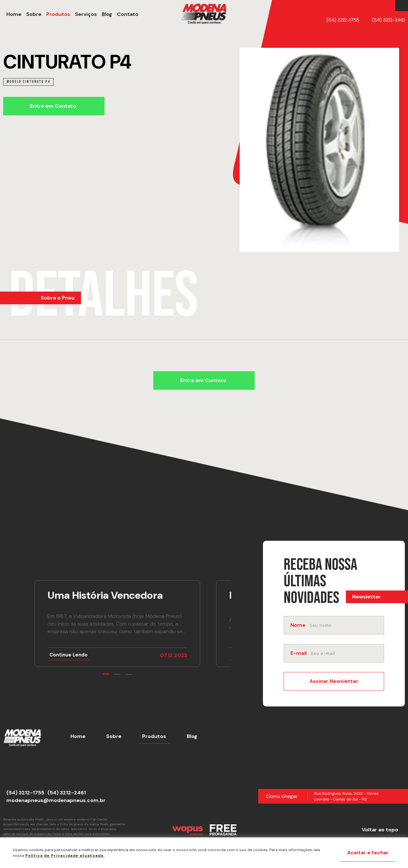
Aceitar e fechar (368, 853)
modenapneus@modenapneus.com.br (56, 800)
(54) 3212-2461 (67, 793)
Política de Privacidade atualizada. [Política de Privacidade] (65, 856)
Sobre (114, 736)
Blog (192, 736)
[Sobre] (33, 14)
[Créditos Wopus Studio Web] (187, 830)
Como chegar (282, 796)
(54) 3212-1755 (25, 793)
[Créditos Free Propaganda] (223, 830)
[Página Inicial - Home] (204, 14)
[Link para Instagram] (403, 6)
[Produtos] (57, 14)
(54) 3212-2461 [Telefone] (388, 20)
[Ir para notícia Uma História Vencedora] (117, 624)
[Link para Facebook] (400, 6)
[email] (347, 653)
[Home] (13, 14)
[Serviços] (85, 14)
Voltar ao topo (380, 830)
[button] (128, 14)
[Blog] (106, 14)
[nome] (346, 625)
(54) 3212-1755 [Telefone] (343, 20)
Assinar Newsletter (334, 681)
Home (78, 736)
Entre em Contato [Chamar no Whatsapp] (53, 106)
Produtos (154, 736)
